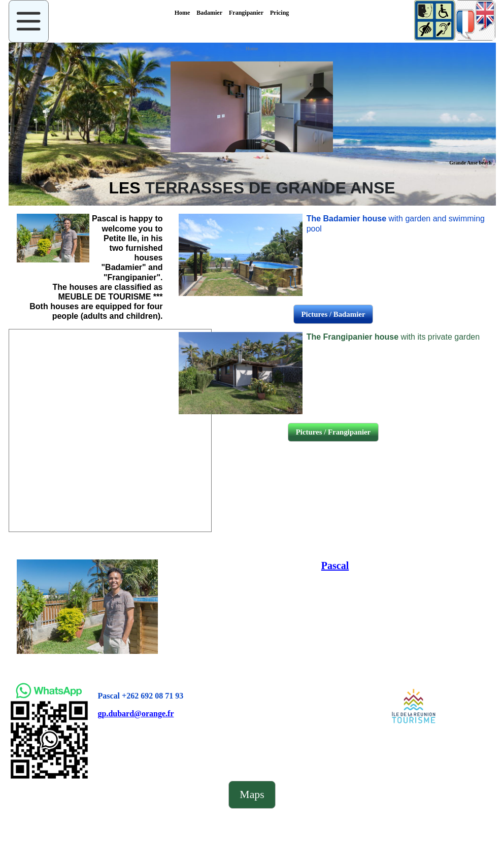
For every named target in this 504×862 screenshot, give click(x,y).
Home (252, 48)
